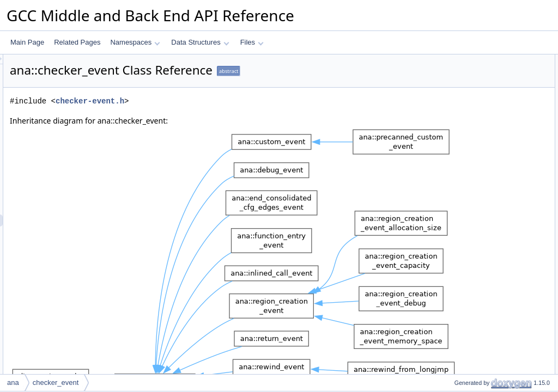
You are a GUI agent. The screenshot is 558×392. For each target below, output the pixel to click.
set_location (463, 348)
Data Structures (200, 42)
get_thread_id (465, 180)
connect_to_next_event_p (483, 168)
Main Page (27, 42)
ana (13, 382)
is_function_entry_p (474, 264)
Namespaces (135, 42)
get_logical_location (474, 144)
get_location (463, 120)
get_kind (457, 204)
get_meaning (464, 156)
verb (451, 72)
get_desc (459, 372)
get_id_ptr (460, 312)
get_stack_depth (469, 132)
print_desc (460, 360)
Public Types (455, 60)
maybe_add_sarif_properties (487, 192)
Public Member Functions (473, 108)
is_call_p (458, 252)
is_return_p (462, 276)
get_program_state (473, 300)
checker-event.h (226, 101)
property (457, 96)
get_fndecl (460, 216)
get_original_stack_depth (481, 228)
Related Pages (77, 42)
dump (453, 324)
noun (453, 84)
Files (252, 42)
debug (454, 336)
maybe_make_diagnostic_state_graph (501, 288)
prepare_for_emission (477, 240)
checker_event (56, 382)
